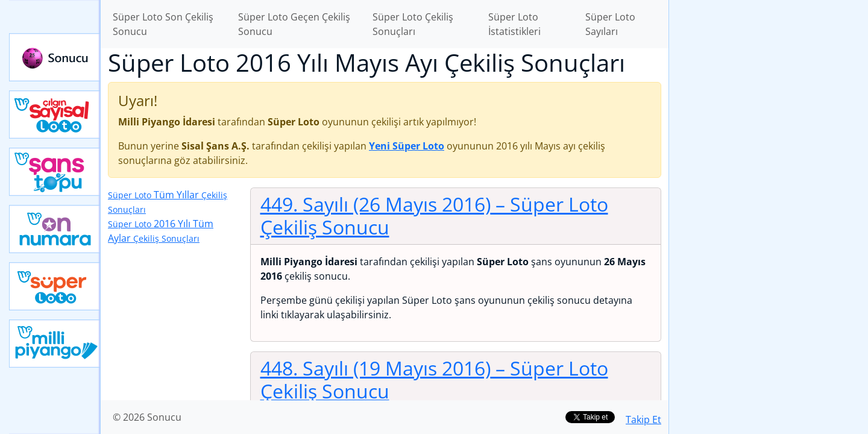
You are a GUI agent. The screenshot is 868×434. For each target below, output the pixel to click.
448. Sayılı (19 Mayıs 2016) (434, 379)
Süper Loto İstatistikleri (514, 24)
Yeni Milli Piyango (55, 344)
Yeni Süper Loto (55, 286)
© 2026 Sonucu (147, 417)
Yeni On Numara (55, 229)
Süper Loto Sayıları (610, 24)
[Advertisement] (769, 190)
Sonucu (55, 57)
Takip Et (643, 420)
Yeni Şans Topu (55, 172)
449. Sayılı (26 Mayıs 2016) (434, 215)
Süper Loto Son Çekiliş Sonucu (163, 24)
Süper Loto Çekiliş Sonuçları (413, 24)
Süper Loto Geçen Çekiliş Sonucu (294, 24)
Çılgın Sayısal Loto (55, 115)
